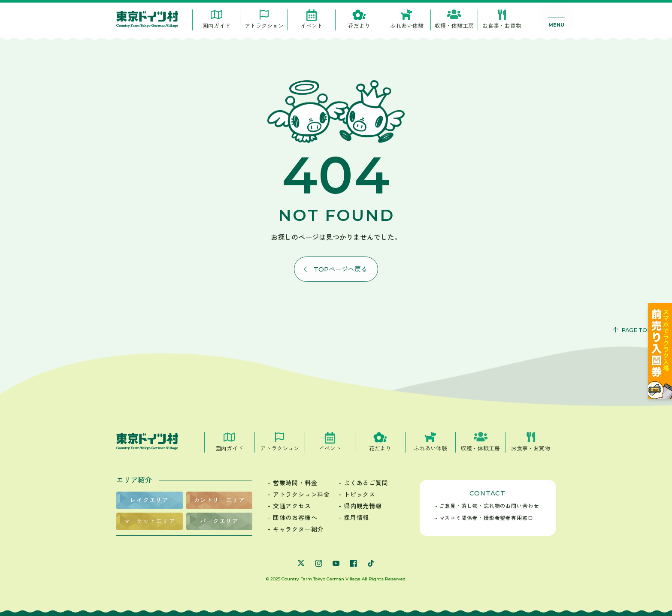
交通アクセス (292, 506)
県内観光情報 (363, 506)
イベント (312, 26)
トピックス (360, 495)
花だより (359, 26)
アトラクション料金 (301, 495)
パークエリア (219, 521)
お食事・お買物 (502, 26)
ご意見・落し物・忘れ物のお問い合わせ (489, 506)
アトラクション (264, 26)
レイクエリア (149, 500)
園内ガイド (216, 26)
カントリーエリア (219, 500)
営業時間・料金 (295, 483)
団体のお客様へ (295, 518)
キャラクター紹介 (298, 529)
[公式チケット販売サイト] (660, 397)
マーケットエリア (149, 521)
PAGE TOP (636, 330)
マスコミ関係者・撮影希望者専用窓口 (486, 518)
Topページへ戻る (341, 269)
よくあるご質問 (366, 483)
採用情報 (356, 518)
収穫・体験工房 (454, 26)
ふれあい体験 (407, 26)
